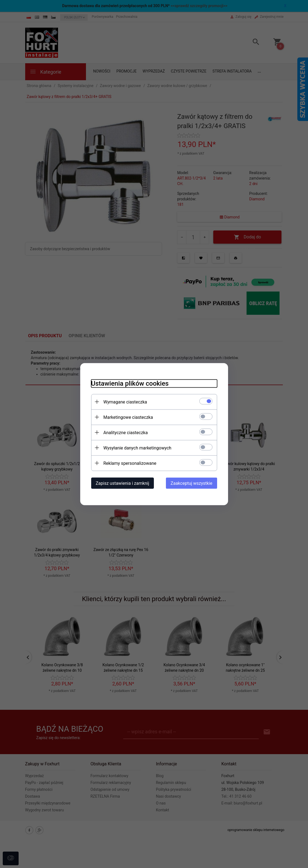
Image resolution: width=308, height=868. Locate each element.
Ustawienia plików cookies (130, 383)
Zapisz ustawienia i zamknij (123, 483)
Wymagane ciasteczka (125, 402)
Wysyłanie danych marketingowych (137, 448)
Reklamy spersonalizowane (130, 463)
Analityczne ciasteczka (126, 432)
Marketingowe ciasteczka (128, 417)
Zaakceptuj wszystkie (191, 483)
